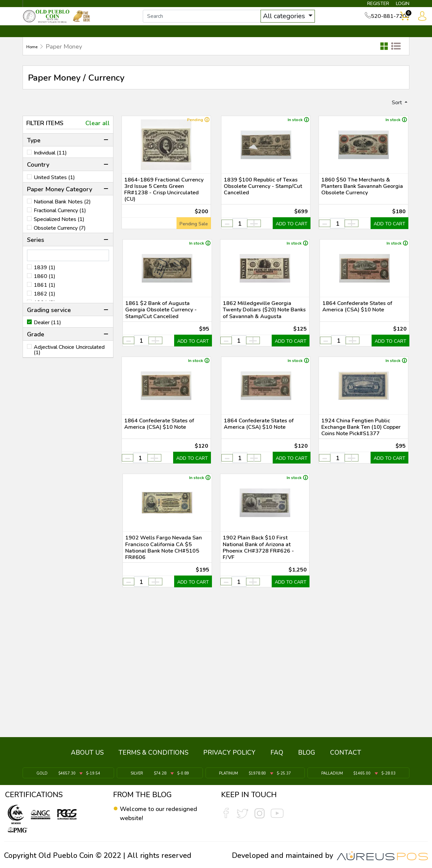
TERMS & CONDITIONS (153, 757)
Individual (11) (50, 166)
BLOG (307, 757)
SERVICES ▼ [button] (299, 43)
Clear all (98, 136)
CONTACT (386, 43)
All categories (299, 23)
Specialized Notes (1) (59, 232)
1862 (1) (45, 307)
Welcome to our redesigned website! (153, 814)
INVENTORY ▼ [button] (96, 43)
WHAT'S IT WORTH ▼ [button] (167, 43)
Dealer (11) (47, 336)
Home (35, 58)
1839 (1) (45, 280)
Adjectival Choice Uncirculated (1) (69, 363)
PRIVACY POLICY (229, 757)
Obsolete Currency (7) (60, 241)
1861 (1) (45, 298)
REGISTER (366, 5)
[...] (216, 23)
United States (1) (54, 190)
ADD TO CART (287, 258)
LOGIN (396, 5)
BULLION (44, 43)
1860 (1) (45, 289)
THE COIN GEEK (241, 43)
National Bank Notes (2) (62, 215)
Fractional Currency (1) (60, 223)
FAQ (277, 757)
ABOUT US (87, 757)
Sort (394, 114)
